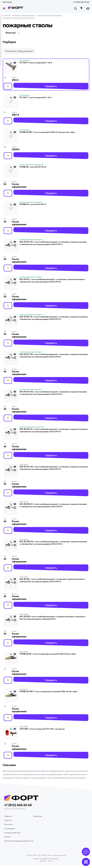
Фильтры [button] (13, 33)
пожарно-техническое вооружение (19, 18)
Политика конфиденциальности (19, 841)
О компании (9, 829)
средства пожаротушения (49, 16)
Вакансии (38, 816)
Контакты (7, 2)
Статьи (7, 837)
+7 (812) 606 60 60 (81, 2)
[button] (19, 51)
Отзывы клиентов (12, 833)
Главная (6, 16)
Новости (8, 820)
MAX (50, 861)
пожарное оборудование (24, 16)
